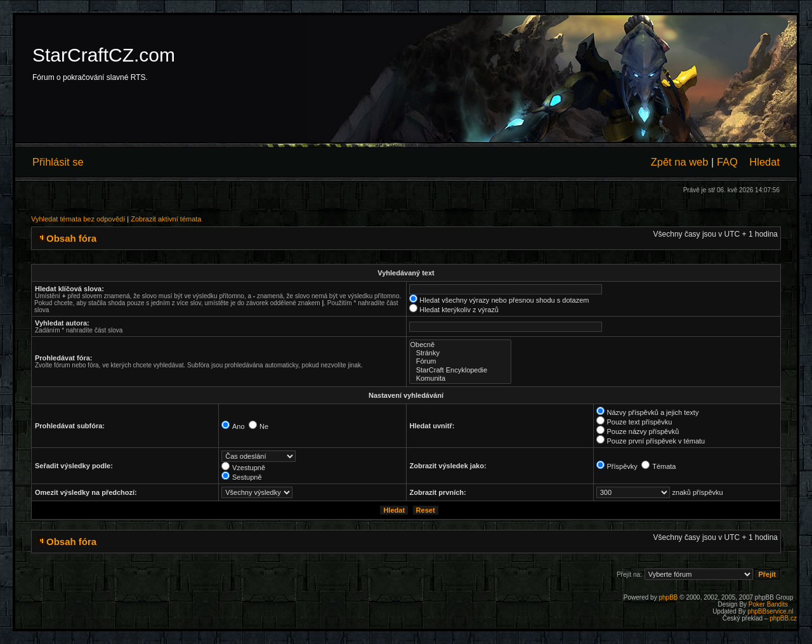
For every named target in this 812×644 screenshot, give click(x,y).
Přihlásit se (58, 162)
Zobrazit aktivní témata (166, 219)
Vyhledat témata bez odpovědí (78, 219)
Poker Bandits (768, 604)
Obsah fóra (71, 238)
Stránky (461, 353)
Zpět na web (680, 162)
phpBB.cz (783, 618)
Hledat (764, 162)
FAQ (727, 162)
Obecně (461, 345)
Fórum (461, 361)
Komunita (461, 378)
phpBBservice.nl (770, 611)
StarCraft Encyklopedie (461, 370)
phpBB (668, 597)
